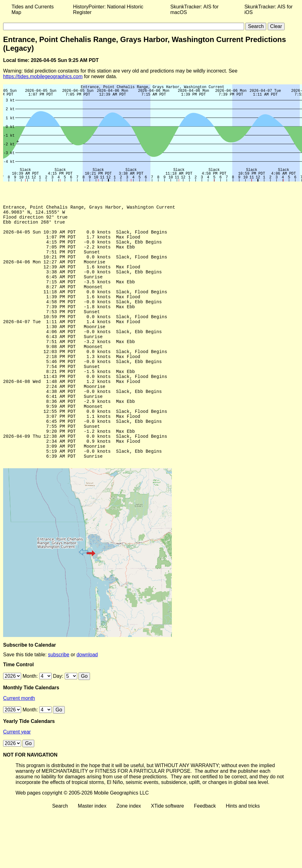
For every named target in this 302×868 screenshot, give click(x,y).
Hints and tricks (243, 854)
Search (60, 854)
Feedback (205, 854)
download (87, 702)
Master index (92, 854)
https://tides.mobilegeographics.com (43, 76)
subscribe (59, 702)
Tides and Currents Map (33, 9)
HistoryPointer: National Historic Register (108, 9)
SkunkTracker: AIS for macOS (194, 9)
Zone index (129, 854)
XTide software (168, 854)
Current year (17, 779)
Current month (19, 746)
